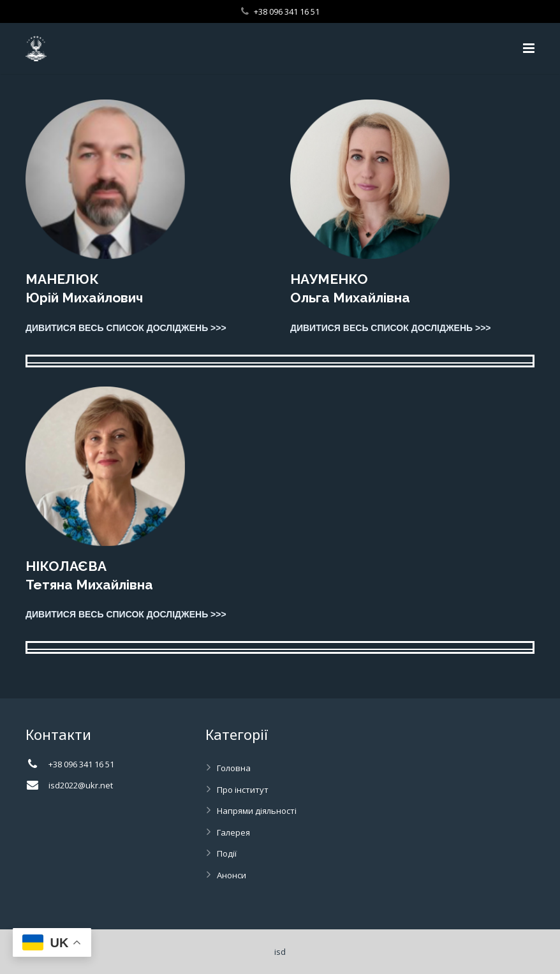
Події (227, 853)
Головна (234, 768)
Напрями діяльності (257, 811)
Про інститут (243, 790)
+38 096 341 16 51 (287, 11)
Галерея (233, 832)
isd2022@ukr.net (81, 785)
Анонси (232, 875)
